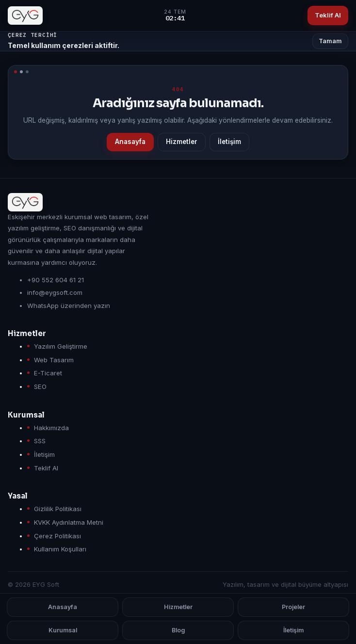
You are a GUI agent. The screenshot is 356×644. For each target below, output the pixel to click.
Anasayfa (130, 142)
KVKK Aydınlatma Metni (69, 522)
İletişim (229, 142)
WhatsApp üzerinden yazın (69, 306)
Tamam (330, 41)
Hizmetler (182, 142)
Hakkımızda (51, 428)
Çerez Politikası (57, 536)
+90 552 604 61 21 (56, 280)
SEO (40, 386)
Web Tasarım (54, 360)
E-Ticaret (48, 373)
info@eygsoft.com (55, 292)
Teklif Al (328, 15)
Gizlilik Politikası (58, 509)
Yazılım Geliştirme (61, 346)
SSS (40, 441)
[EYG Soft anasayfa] (25, 16)
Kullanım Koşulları (60, 549)
